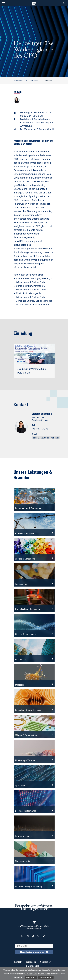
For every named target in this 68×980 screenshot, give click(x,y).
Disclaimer (45, 962)
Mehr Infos (31, 977)
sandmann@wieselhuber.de (46, 438)
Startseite (18, 81)
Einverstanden (46, 977)
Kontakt (18, 962)
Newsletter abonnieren (32, 953)
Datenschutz (33, 966)
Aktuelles (34, 81)
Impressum (31, 962)
